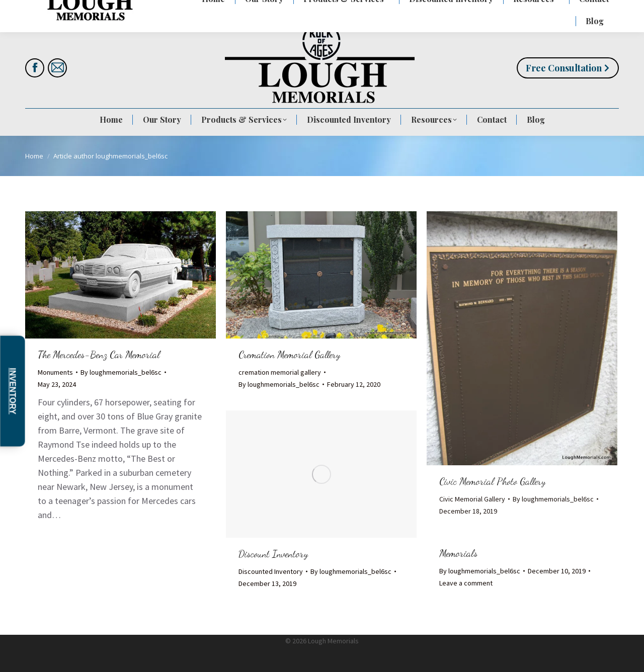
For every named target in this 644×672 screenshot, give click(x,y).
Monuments (55, 372)
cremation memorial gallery (280, 372)
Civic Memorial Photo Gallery (492, 481)
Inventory (13, 391)
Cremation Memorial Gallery (289, 355)
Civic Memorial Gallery (472, 499)
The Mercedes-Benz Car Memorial (99, 355)
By (121, 372)
